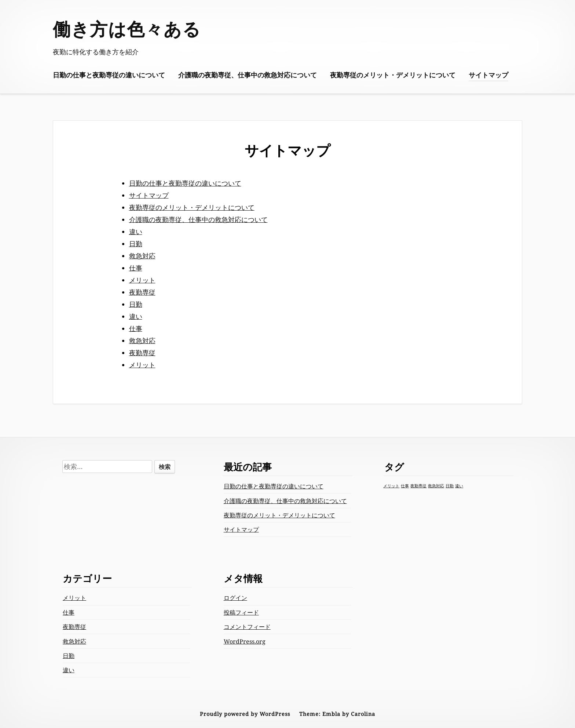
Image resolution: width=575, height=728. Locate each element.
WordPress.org (245, 641)
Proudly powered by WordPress (245, 714)
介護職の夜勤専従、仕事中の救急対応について (248, 75)
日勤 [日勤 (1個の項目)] (450, 486)
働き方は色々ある (127, 29)
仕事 (136, 268)
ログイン (235, 598)
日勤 (136, 244)
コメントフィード (247, 627)
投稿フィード (241, 612)
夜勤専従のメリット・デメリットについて (393, 75)
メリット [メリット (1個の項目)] (391, 486)
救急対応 (142, 256)
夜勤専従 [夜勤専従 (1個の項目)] (418, 486)
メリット (142, 280)
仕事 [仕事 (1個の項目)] (405, 486)
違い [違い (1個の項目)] (459, 486)
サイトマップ (488, 75)
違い (136, 232)
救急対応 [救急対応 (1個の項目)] (436, 486)
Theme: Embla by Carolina (337, 714)
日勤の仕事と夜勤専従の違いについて (109, 75)
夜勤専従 (142, 292)
